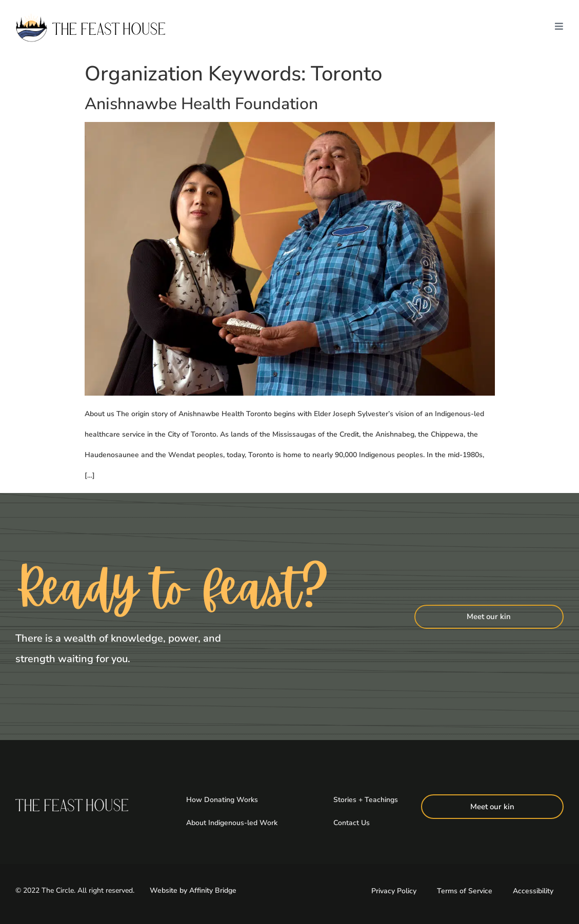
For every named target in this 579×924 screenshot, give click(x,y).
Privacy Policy (394, 890)
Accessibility (533, 890)
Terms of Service (465, 890)
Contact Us (352, 822)
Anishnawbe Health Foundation (201, 104)
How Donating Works (222, 799)
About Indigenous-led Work (232, 822)
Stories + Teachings (366, 799)
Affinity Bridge (213, 889)
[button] (559, 29)
